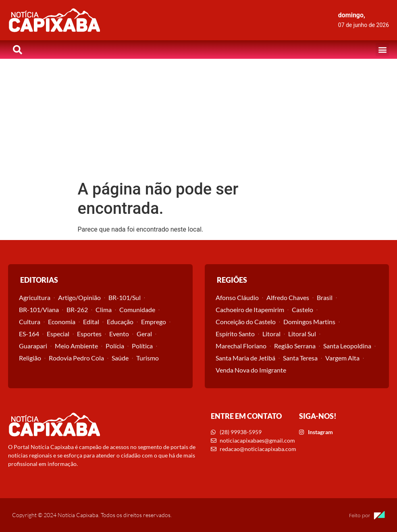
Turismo (148, 358)
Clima (104, 309)
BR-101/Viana (39, 309)
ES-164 (29, 334)
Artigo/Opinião (79, 297)
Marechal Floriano (241, 346)
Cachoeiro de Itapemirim (250, 309)
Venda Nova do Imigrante (251, 370)
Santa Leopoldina (347, 346)
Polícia (115, 346)
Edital (91, 322)
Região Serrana (295, 346)
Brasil (325, 297)
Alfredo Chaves (288, 297)
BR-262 (77, 309)
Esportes (89, 334)
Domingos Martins (309, 322)
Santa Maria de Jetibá (245, 358)
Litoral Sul (302, 334)
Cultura (30, 322)
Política (142, 346)
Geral (144, 334)
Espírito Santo (235, 334)
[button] (382, 50)
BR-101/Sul (125, 297)
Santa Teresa (300, 358)
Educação (120, 322)
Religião (30, 358)
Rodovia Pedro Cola (76, 358)
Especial (58, 334)
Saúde (120, 358)
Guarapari (33, 346)
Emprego (154, 322)
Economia (62, 322)
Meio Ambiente (76, 346)
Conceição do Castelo (246, 322)
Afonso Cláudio (237, 297)
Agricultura (35, 297)
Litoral (271, 334)
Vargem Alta (342, 358)
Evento (119, 334)
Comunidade (137, 309)
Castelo (302, 309)
